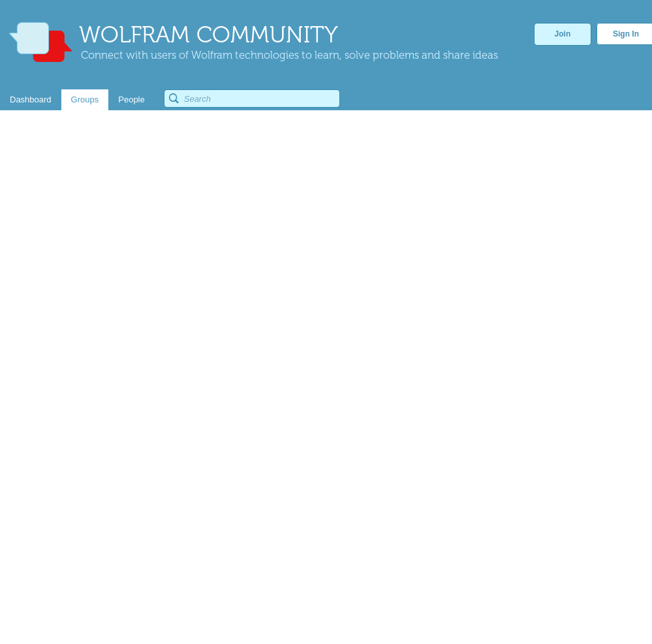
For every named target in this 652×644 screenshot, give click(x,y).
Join (563, 34)
